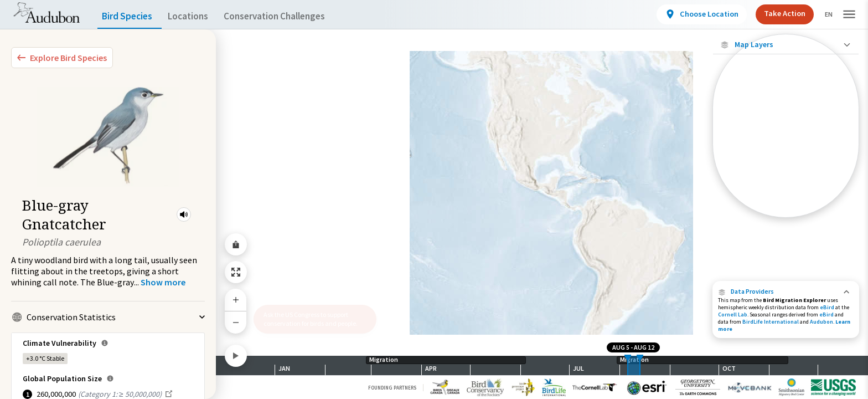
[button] (184, 214)
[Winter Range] (786, 190)
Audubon (821, 322)
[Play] (236, 356)
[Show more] (163, 282)
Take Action (775, 13)
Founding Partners (392, 388)
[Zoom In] (236, 300)
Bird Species (130, 16)
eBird (827, 307)
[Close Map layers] (786, 45)
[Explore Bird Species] (62, 58)
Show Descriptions (786, 220)
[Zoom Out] (236, 322)
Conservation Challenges (292, 16)
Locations (198, 16)
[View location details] (692, 14)
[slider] (628, 365)
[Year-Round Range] (786, 209)
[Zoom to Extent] (236, 272)
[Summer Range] (786, 171)
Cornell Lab (733, 314)
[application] (434, 199)
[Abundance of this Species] (786, 120)
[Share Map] (236, 244)
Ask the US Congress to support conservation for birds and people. (311, 319)
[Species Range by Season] (786, 152)
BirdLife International (771, 322)
